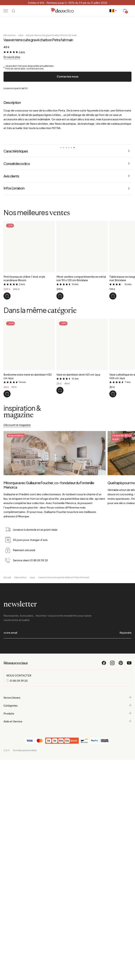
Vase (21, 232)
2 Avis (22, 248)
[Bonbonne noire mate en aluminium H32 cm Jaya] (7, 590)
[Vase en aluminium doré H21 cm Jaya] (60, 586)
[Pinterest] (121, 863)
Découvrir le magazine (17, 621)
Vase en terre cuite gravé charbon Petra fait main (51, 232)
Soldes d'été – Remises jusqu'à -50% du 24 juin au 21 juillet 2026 (67, 3)
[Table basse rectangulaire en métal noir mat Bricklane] (113, 492)
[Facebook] (104, 863)
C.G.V (7, 949)
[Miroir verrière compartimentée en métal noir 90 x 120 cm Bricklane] (60, 492)
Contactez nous (68, 273)
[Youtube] (129, 863)
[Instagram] (112, 863)
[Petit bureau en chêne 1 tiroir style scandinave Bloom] (7, 492)
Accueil (7, 776)
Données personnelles (25, 949)
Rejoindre (126, 831)
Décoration (10, 232)
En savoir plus (12, 253)
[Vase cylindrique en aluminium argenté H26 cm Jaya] (113, 590)
